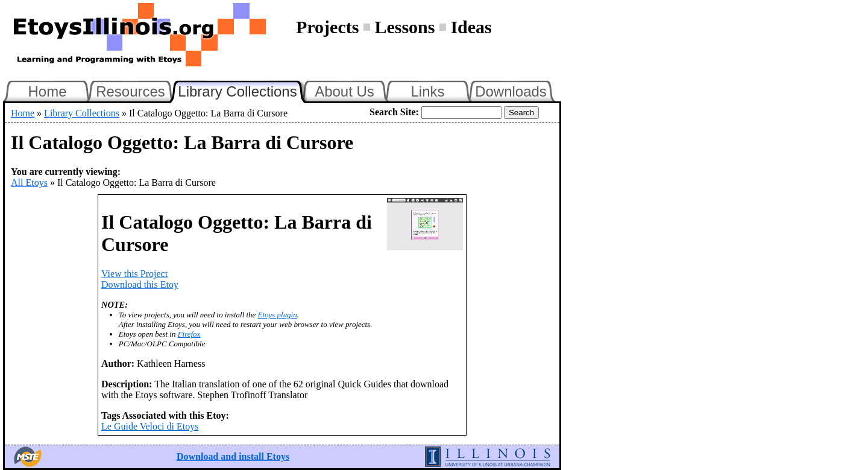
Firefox (189, 334)
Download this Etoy (140, 284)
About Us (344, 91)
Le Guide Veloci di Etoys (150, 426)
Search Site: (394, 112)
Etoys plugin (278, 315)
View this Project (134, 274)
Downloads (511, 91)
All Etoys (29, 183)
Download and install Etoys (233, 456)
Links (427, 91)
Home (47, 91)
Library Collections (242, 90)
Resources (131, 91)
